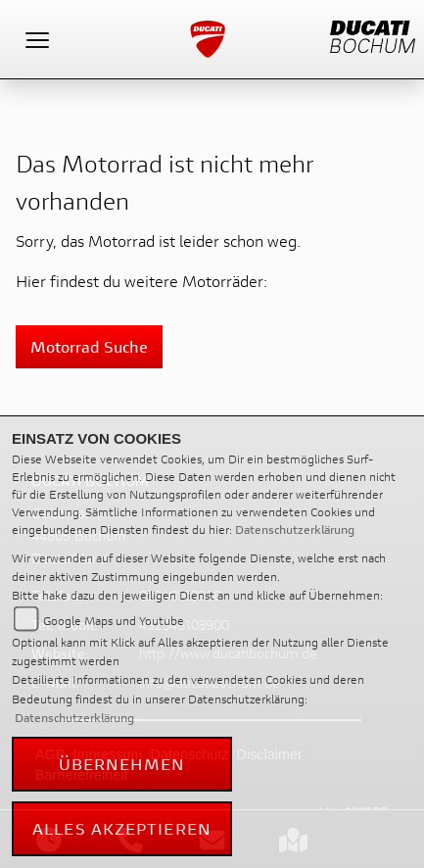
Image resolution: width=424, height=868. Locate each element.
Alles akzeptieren (122, 828)
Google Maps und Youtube (114, 621)
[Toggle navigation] (37, 39)
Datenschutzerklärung (295, 530)
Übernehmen (122, 764)
